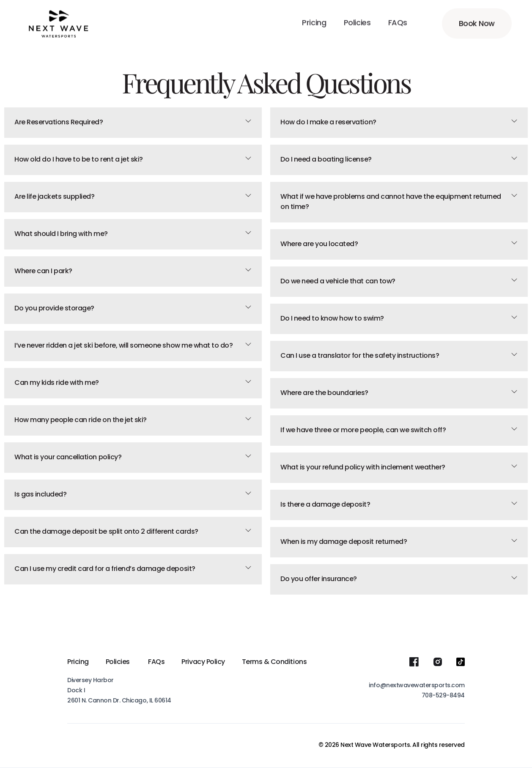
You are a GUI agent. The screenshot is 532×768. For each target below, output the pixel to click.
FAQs (156, 662)
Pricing (78, 662)
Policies (119, 662)
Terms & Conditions (274, 662)
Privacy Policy (203, 662)
